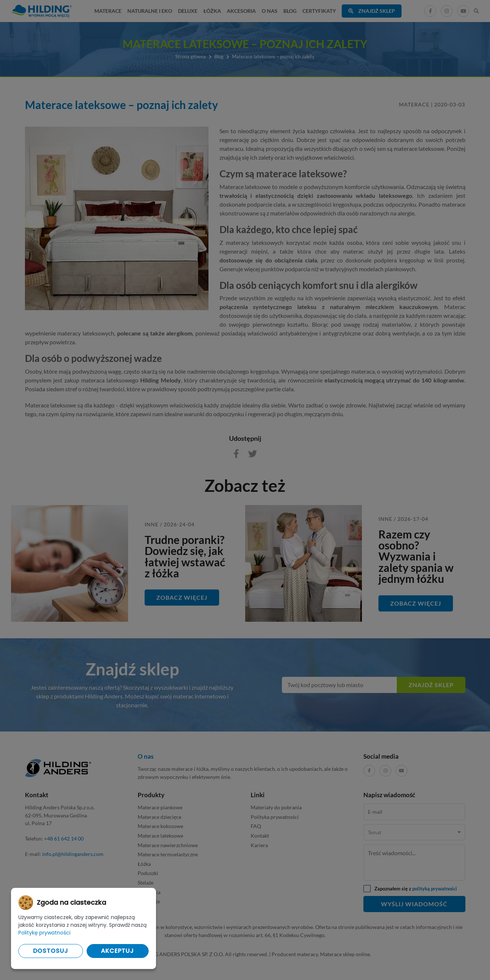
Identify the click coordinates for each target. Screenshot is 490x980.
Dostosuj (51, 951)
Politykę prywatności (44, 933)
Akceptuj (117, 951)
